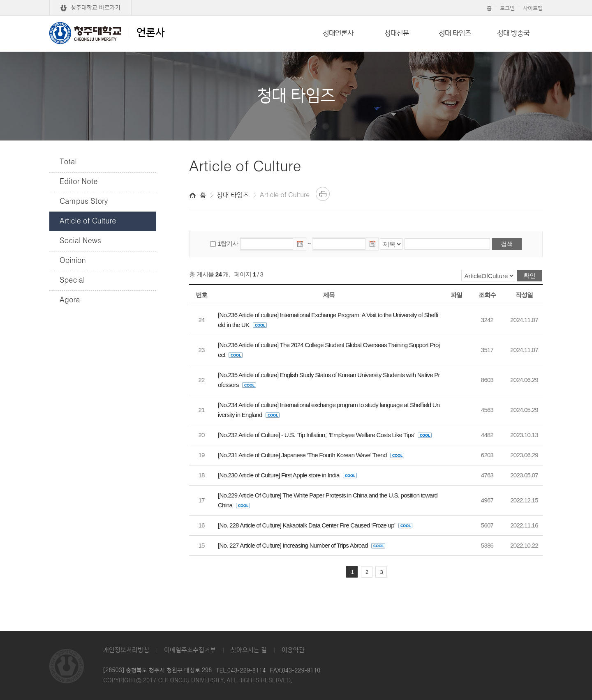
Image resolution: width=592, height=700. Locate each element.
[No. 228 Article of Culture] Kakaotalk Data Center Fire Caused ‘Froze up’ (315, 525)
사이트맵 (533, 8)
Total (68, 162)
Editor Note (79, 182)
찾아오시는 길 (249, 650)
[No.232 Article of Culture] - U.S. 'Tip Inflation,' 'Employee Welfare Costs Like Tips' (325, 435)
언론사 (107, 33)
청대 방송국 (513, 33)
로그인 (507, 8)
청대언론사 (338, 33)
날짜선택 (301, 245)
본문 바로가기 (296, 0)
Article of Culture (88, 221)
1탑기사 (228, 243)
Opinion (73, 261)
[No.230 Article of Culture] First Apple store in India (287, 475)
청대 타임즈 (455, 33)
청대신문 (397, 33)
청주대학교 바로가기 (96, 8)
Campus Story (84, 202)
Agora (70, 300)
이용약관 (293, 650)
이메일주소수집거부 (190, 650)
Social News (80, 241)
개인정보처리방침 (126, 650)
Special (72, 281)
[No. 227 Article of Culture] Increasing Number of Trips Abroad (302, 545)
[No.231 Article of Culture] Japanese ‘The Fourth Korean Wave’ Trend (311, 455)
